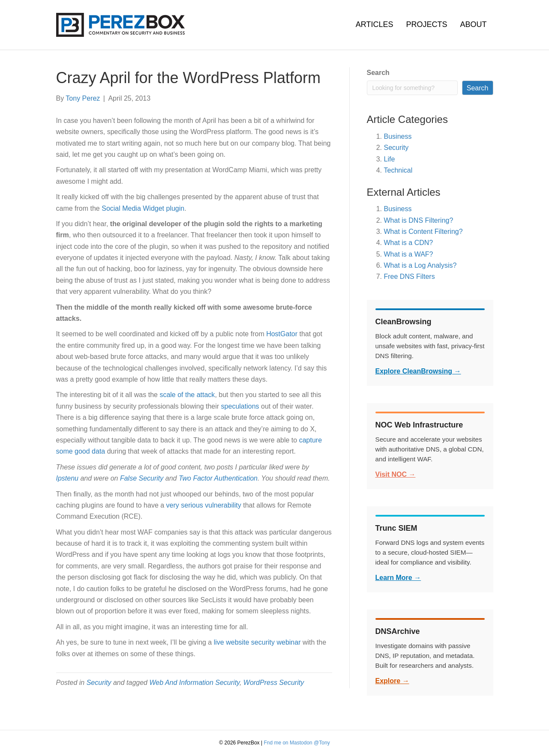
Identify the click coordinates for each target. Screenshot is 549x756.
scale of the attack (187, 395)
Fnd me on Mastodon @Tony (297, 743)
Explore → (392, 681)
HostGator (282, 334)
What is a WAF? (409, 254)
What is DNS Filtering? (419, 220)
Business (398, 136)
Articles (375, 24)
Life (390, 159)
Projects (426, 24)
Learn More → (398, 578)
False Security (142, 478)
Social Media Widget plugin (143, 208)
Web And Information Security (194, 683)
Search (378, 73)
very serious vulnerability (204, 505)
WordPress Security (274, 683)
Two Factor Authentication (218, 478)
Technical (398, 170)
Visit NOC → (396, 474)
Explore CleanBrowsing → (418, 371)
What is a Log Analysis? (420, 265)
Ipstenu (67, 478)
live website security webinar (257, 642)
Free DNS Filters (409, 276)
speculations (240, 406)
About (473, 24)
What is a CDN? (409, 243)
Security (99, 683)
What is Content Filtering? (423, 232)
